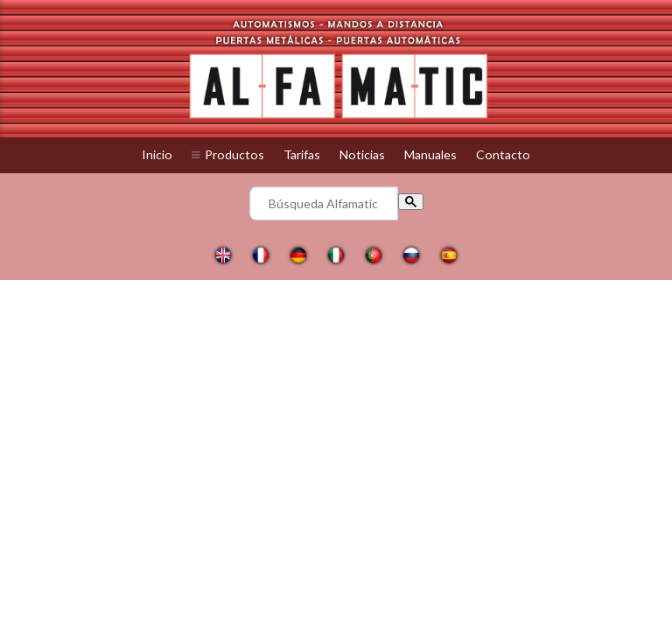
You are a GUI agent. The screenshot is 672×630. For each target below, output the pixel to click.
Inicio (157, 154)
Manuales (430, 154)
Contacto (503, 154)
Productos (234, 154)
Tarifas (302, 154)
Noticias (362, 154)
